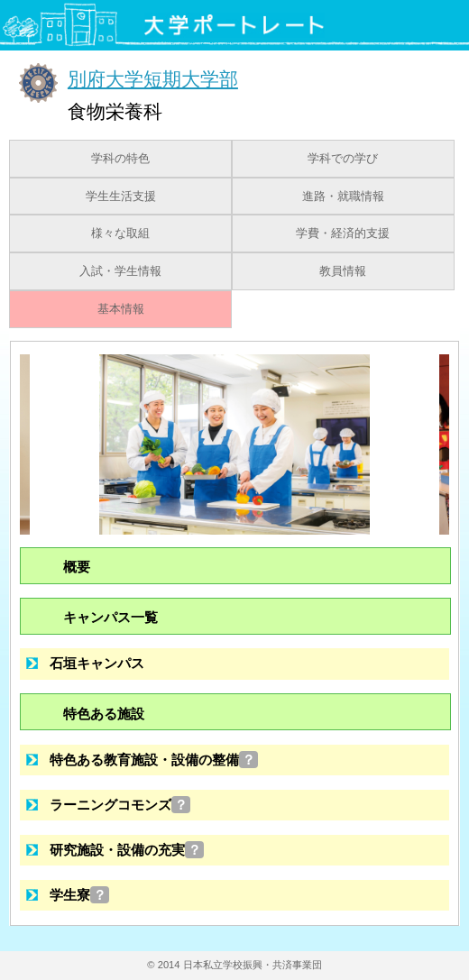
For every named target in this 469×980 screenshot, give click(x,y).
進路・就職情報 (343, 197)
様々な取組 (120, 234)
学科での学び (343, 159)
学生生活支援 (121, 197)
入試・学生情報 (120, 271)
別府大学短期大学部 (153, 79)
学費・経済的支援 (343, 234)
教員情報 (343, 271)
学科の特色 (120, 159)
